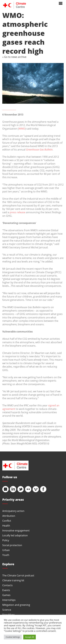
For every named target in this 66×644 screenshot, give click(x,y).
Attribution (9, 516)
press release (18, 212)
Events (6, 590)
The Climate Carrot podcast (18, 575)
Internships (9, 600)
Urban (6, 550)
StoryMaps (9, 615)
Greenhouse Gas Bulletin (39, 149)
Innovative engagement (16, 530)
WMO (22, 129)
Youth (6, 555)
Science (7, 610)
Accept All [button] (30, 637)
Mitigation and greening (16, 605)
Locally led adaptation (15, 535)
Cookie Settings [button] (13, 637)
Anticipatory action (13, 511)
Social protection (12, 545)
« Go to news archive (14, 57)
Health (6, 526)
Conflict (7, 521)
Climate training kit (13, 580)
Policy (6, 540)
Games (6, 595)
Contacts (7, 585)
